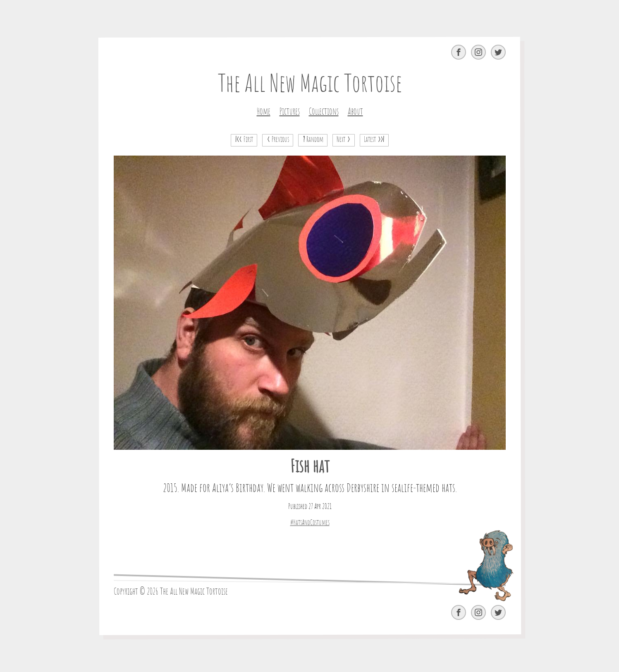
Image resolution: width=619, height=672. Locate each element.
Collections (323, 112)
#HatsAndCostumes (309, 523)
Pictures (289, 112)
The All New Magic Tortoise (309, 85)
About (355, 112)
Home (263, 112)
